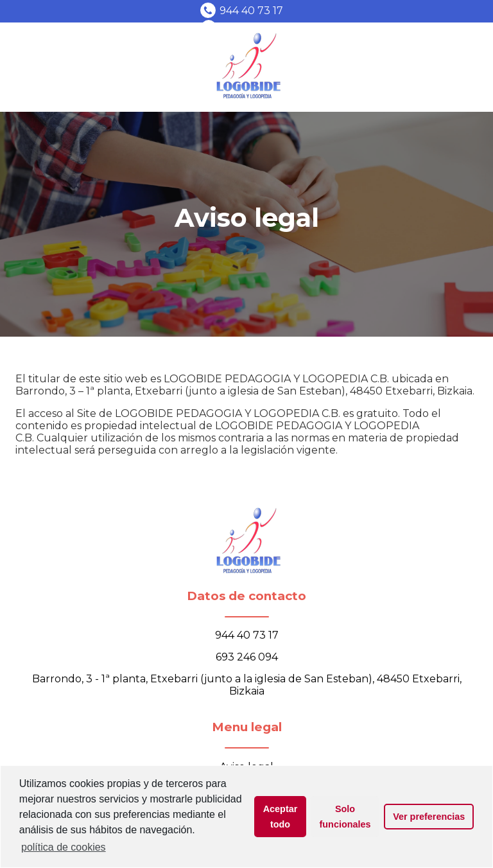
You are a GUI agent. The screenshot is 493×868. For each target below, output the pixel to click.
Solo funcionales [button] (345, 817)
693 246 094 (247, 657)
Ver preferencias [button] (429, 817)
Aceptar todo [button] (281, 817)
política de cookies (64, 847)
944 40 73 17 (251, 11)
